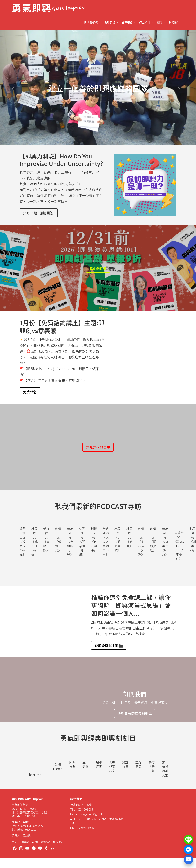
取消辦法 (46, 842)
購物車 (35, 842)
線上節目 (145, 22)
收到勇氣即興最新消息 (135, 714)
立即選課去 (98, 268)
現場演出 (110, 22)
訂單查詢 (24, 842)
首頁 (14, 842)
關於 (159, 22)
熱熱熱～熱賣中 (98, 447)
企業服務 (127, 22)
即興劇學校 (91, 22)
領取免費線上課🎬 (109, 645)
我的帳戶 (174, 22)
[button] (15, 87)
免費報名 (30, 392)
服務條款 (58, 842)
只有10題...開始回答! (39, 213)
